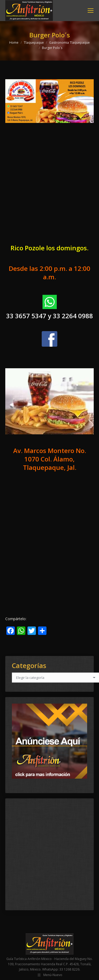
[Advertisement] (49, 188)
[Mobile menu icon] (91, 11)
